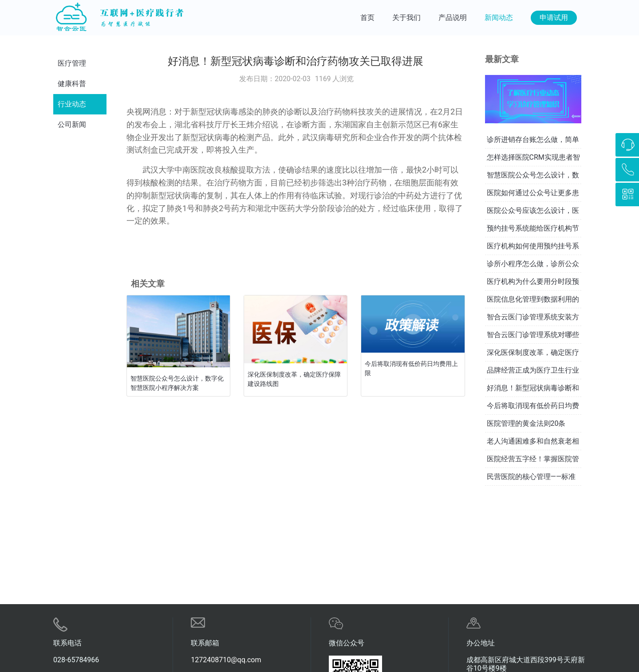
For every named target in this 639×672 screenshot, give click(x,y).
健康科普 (72, 84)
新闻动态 (499, 18)
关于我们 (406, 18)
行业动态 (72, 104)
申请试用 (554, 18)
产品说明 (453, 18)
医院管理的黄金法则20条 (526, 423)
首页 (367, 18)
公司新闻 (72, 124)
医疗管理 (72, 63)
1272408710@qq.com (226, 660)
